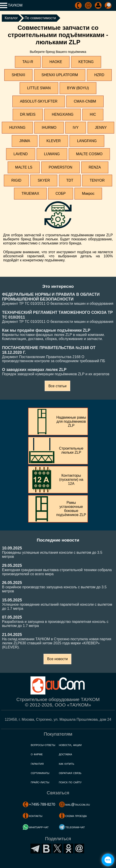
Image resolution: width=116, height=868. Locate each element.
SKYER (44, 180)
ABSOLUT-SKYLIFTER (39, 101)
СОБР (61, 194)
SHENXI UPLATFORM (60, 75)
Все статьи (57, 386)
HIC (93, 114)
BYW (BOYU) (78, 88)
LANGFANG (87, 141)
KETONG (86, 62)
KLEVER (54, 141)
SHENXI (19, 75)
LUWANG (52, 154)
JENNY (101, 128)
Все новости (57, 659)
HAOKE (56, 62)
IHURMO (49, 128)
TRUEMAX (30, 194)
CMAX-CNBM (85, 101)
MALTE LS (24, 167)
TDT (70, 180)
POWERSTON (61, 167)
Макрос (88, 194)
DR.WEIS (28, 114)
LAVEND (21, 154)
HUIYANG (17, 128)
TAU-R (28, 62)
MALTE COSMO (89, 154)
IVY (76, 128)
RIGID (16, 180)
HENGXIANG (63, 114)
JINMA (25, 141)
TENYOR (97, 180)
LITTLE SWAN (39, 88)
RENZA (95, 167)
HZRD (99, 75)
